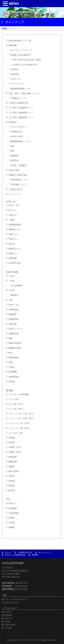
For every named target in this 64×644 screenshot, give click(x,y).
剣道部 (12, 442)
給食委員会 (14, 377)
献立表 (12, 244)
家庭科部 (13, 462)
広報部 (12, 518)
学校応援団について (19, 180)
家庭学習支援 (15, 343)
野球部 (12, 486)
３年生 (12, 290)
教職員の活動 (15, 348)
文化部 (12, 523)
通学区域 (14, 160)
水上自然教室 (16, 286)
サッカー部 (14, 399)
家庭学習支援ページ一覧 (20, 41)
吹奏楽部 (13, 457)
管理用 (35, 555)
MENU (14, 4)
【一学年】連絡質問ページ (21, 108)
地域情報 (13, 508)
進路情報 (13, 258)
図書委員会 (14, 334)
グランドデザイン (18, 127)
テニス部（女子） (17, 404)
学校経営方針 (16, 132)
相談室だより (15, 249)
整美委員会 (14, 358)
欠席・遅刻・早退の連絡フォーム (24, 93)
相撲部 (12, 466)
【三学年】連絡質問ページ (21, 117)
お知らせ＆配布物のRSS (16, 599)
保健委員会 (14, 319)
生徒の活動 (14, 170)
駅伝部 (12, 490)
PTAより (12, 210)
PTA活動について (18, 184)
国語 (11, 338)
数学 (11, 353)
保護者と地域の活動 (18, 175)
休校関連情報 (15, 225)
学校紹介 (13, 122)
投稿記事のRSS (12, 602)
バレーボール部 (16, 433)
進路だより (14, 253)
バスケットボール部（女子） (22, 414)
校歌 (12, 146)
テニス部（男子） (17, 409)
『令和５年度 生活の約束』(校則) (26, 60)
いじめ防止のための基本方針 (24, 65)
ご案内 (12, 220)
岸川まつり (15, 79)
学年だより (14, 234)
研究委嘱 (13, 372)
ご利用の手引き (16, 189)
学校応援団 (14, 513)
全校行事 (13, 324)
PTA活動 (8, 628)
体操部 (12, 438)
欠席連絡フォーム (18, 98)
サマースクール (17, 84)
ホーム (8, 553)
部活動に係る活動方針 (20, 55)
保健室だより (15, 229)
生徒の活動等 (10, 625)
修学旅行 (14, 295)
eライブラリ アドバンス (21, 50)
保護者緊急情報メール (20, 89)
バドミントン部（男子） (20, 428)
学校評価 (14, 74)
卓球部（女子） (16, 447)
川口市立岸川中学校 (28, 640)
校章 (12, 151)
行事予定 (14, 69)
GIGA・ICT (14, 205)
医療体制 (14, 156)
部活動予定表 (15, 263)
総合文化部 (14, 471)
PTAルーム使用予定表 (15, 555)
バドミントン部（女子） (20, 423)
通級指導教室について (20, 141)
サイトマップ (15, 194)
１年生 (12, 276)
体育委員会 (14, 310)
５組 (11, 300)
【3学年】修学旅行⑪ (18, 103)
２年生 (12, 281)
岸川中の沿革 (16, 136)
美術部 (12, 476)
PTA (8, 499)
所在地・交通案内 (18, 165)
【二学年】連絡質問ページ (21, 113)
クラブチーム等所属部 (19, 395)
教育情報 (13, 45)
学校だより (14, 239)
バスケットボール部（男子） (22, 418)
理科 (11, 362)
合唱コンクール (16, 329)
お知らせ (11, 201)
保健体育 (13, 314)
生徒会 (12, 367)
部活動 (12, 382)
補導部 (12, 527)
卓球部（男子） (16, 452)
